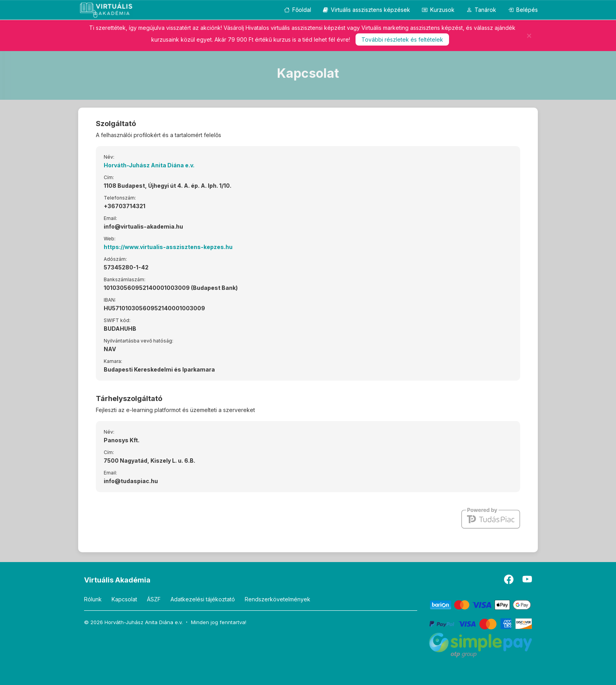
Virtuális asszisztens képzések (367, 10)
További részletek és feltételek (402, 39)
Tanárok (481, 10)
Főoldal (298, 10)
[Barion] (481, 604)
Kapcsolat (124, 599)
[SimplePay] (481, 644)
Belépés (523, 10)
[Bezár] (529, 35)
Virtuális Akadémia (117, 580)
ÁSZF (154, 599)
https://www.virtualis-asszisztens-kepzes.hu (168, 247)
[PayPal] (481, 623)
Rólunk (93, 599)
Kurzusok (438, 10)
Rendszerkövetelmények (278, 599)
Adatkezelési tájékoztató (203, 599)
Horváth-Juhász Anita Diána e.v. (149, 165)
